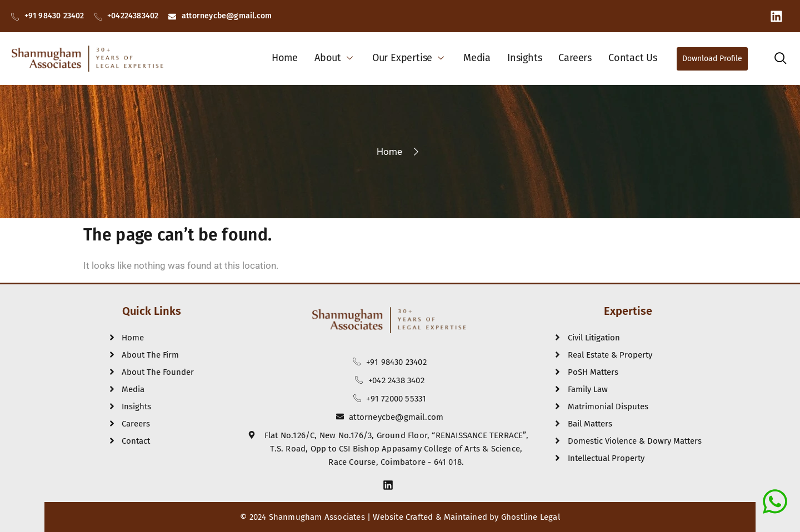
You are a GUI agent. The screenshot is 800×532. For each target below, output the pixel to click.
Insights (524, 58)
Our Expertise (409, 58)
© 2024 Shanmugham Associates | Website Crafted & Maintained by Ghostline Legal (400, 517)
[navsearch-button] (780, 60)
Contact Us (633, 58)
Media (477, 58)
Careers (575, 58)
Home (285, 58)
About (335, 58)
